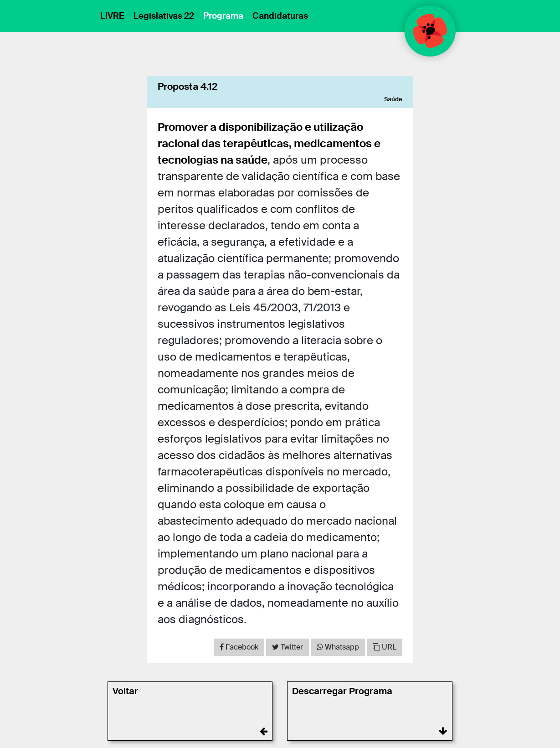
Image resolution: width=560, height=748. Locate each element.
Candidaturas (280, 16)
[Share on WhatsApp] (338, 647)
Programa (223, 16)
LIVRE (112, 16)
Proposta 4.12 (188, 86)
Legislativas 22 (164, 16)
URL (385, 647)
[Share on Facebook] (239, 647)
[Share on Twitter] (288, 647)
